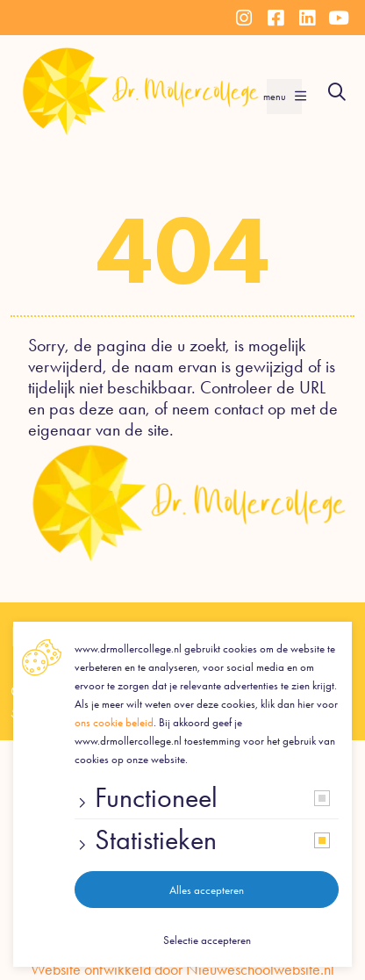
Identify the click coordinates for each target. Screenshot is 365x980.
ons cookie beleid (114, 722)
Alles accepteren (207, 890)
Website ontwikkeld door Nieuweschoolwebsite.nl (182, 969)
